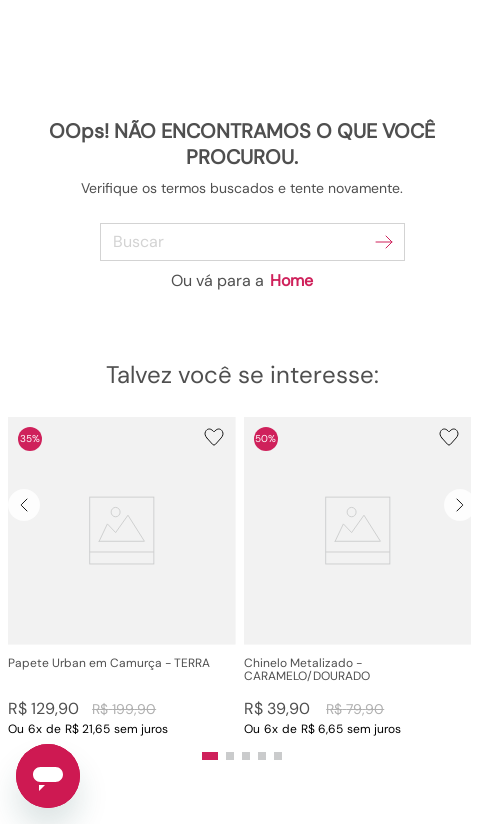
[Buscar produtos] (384, 242)
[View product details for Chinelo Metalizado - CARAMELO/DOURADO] (358, 576)
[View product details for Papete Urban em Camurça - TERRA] (122, 576)
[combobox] (242, 242)
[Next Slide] (460, 505)
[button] (122, 576)
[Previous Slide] (24, 505)
